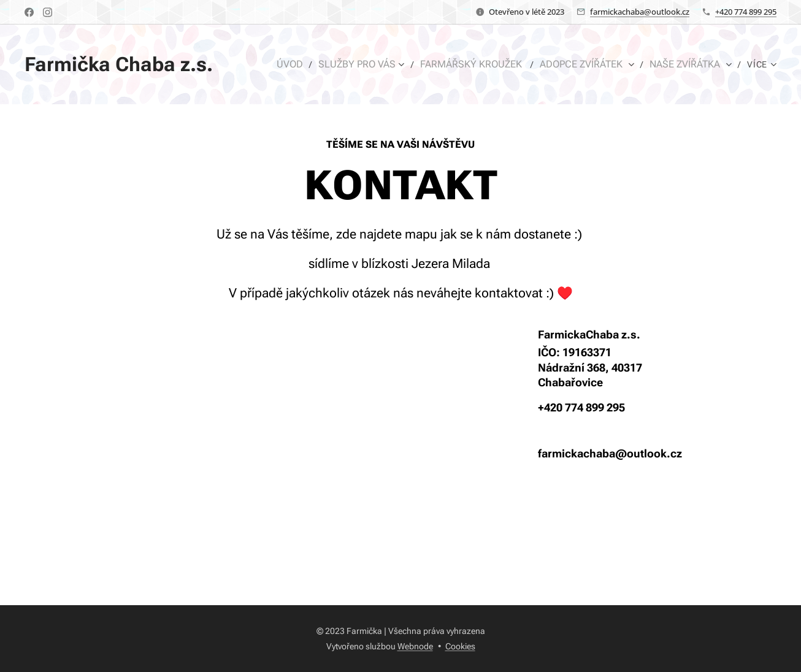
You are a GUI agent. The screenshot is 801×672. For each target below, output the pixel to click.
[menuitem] (312, 64)
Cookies (460, 646)
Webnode (415, 646)
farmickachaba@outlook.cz (640, 12)
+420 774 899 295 (746, 12)
